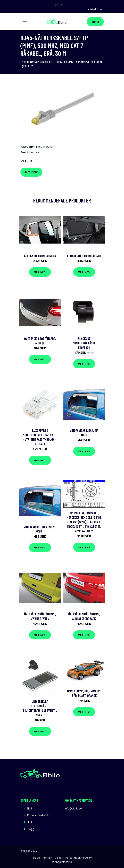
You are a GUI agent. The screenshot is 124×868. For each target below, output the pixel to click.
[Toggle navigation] (25, 21)
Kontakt (47, 858)
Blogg (30, 829)
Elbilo (30, 822)
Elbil (39, 147)
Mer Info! (31, 172)
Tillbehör (48, 147)
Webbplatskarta (62, 862)
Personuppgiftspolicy (79, 858)
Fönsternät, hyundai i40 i (84, 256)
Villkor (59, 858)
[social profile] (67, 4)
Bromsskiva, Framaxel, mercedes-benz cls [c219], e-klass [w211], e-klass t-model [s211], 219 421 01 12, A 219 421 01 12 (84, 522)
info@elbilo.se (95, 9)
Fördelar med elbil (38, 815)
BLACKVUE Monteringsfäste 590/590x (84, 343)
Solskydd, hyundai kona (40, 256)
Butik (95, 22)
